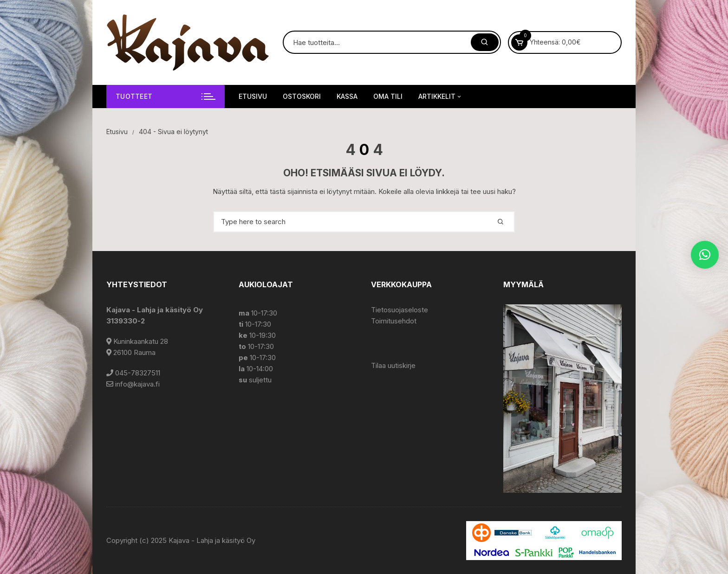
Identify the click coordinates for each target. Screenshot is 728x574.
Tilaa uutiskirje (393, 365)
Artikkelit (440, 97)
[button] (705, 255)
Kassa (347, 96)
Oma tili (388, 96)
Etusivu (253, 96)
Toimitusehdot (394, 321)
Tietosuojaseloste (400, 310)
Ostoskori (302, 96)
